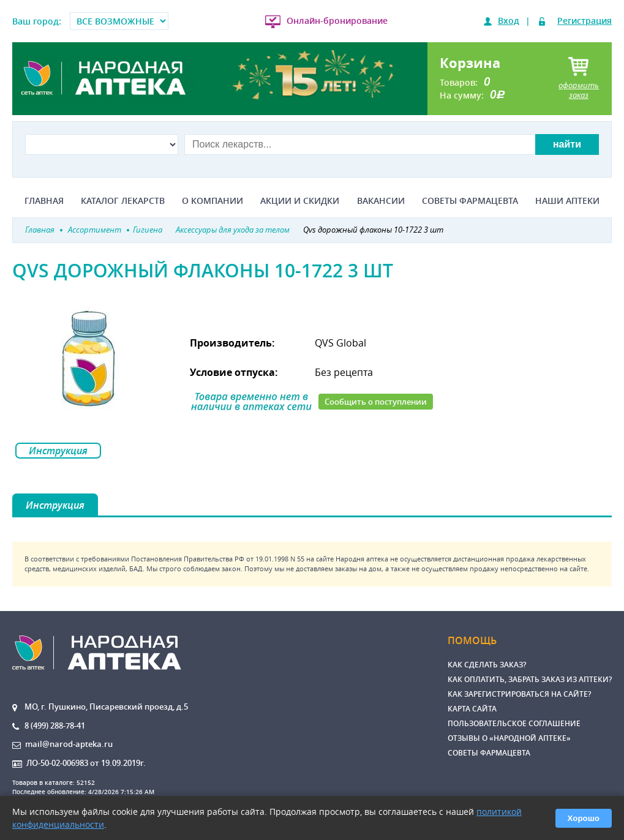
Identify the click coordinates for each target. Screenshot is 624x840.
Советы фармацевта (470, 201)
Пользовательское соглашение (514, 723)
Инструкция (58, 451)
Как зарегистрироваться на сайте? (519, 694)
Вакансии (381, 201)
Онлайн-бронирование (337, 21)
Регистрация (585, 21)
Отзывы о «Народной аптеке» (509, 738)
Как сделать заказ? (487, 665)
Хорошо (584, 818)
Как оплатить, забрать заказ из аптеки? (530, 679)
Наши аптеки (567, 201)
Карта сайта (472, 709)
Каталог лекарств (123, 201)
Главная (44, 201)
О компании (212, 201)
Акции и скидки (300, 201)
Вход (509, 21)
